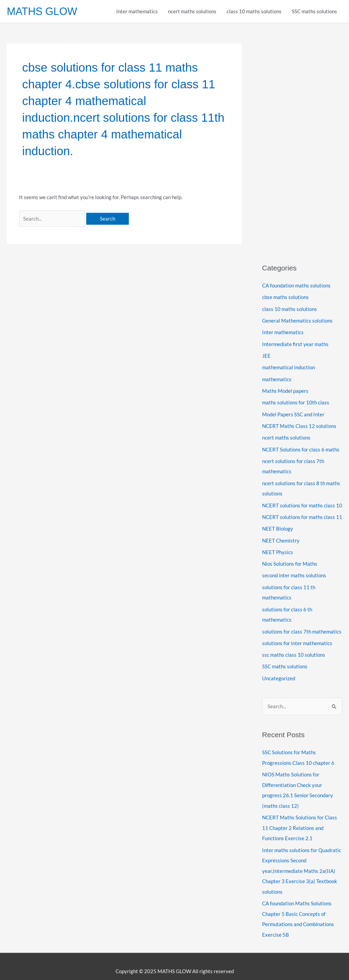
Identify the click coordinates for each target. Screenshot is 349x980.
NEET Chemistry (281, 536)
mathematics (277, 378)
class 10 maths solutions (254, 12)
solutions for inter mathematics (297, 637)
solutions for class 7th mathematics (302, 626)
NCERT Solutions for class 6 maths (301, 447)
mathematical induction (289, 366)
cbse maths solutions (285, 297)
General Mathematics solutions (297, 320)
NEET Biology (278, 525)
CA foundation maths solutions (296, 286)
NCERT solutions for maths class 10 (302, 502)
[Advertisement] (302, 146)
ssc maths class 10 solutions (294, 649)
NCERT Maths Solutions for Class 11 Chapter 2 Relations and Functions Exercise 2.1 (300, 820)
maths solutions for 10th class (296, 401)
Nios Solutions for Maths (290, 559)
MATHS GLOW (43, 11)
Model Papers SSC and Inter (293, 412)
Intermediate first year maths (295, 343)
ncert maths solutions (192, 12)
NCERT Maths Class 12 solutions (299, 424)
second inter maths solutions (294, 571)
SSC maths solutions (314, 12)
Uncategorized (279, 672)
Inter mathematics (137, 12)
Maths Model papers (285, 389)
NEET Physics (278, 548)
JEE (266, 355)
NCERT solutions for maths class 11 (302, 513)
